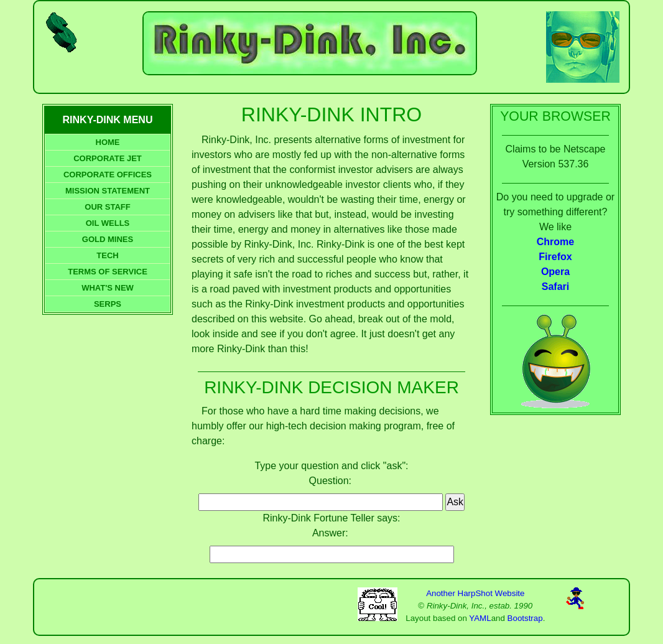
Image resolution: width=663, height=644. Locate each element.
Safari (555, 287)
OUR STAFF (107, 207)
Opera (555, 272)
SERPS (108, 304)
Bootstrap (525, 618)
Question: (332, 481)
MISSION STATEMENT (108, 191)
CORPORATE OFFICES (108, 175)
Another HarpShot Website (475, 593)
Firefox (555, 257)
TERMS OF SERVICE (108, 272)
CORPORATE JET (108, 158)
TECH (107, 255)
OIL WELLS (108, 223)
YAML (480, 618)
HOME (108, 142)
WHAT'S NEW (108, 288)
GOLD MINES (108, 239)
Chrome (555, 242)
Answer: (331, 533)
